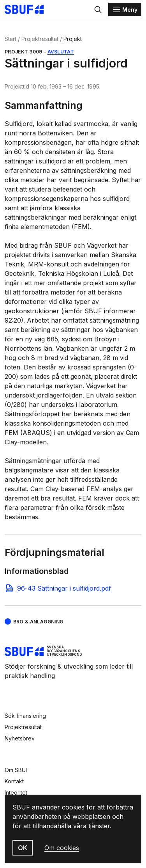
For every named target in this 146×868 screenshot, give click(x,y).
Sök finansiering (25, 716)
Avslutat (61, 52)
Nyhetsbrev (20, 738)
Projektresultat (40, 39)
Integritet (16, 793)
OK (23, 848)
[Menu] (125, 9)
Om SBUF (17, 770)
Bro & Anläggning (38, 622)
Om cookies (62, 848)
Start (11, 39)
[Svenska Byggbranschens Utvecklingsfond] (28, 9)
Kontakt (14, 781)
